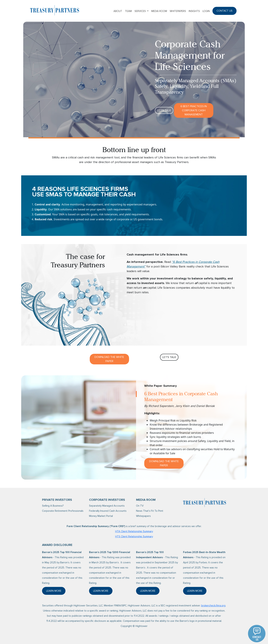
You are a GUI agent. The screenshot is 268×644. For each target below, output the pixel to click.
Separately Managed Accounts (107, 506)
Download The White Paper (109, 359)
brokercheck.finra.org (213, 606)
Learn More (56, 592)
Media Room (159, 11)
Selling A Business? (53, 506)
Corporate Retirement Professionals (63, 511)
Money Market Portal (101, 516)
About (118, 11)
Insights (194, 11)
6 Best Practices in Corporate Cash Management (194, 110)
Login (206, 11)
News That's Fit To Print (150, 511)
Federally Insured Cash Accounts (108, 511)
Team (128, 11)
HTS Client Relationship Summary (134, 536)
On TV (140, 506)
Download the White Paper (164, 463)
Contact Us (225, 11)
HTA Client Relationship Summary (134, 531)
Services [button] (140, 11)
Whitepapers (178, 11)
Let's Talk (164, 110)
